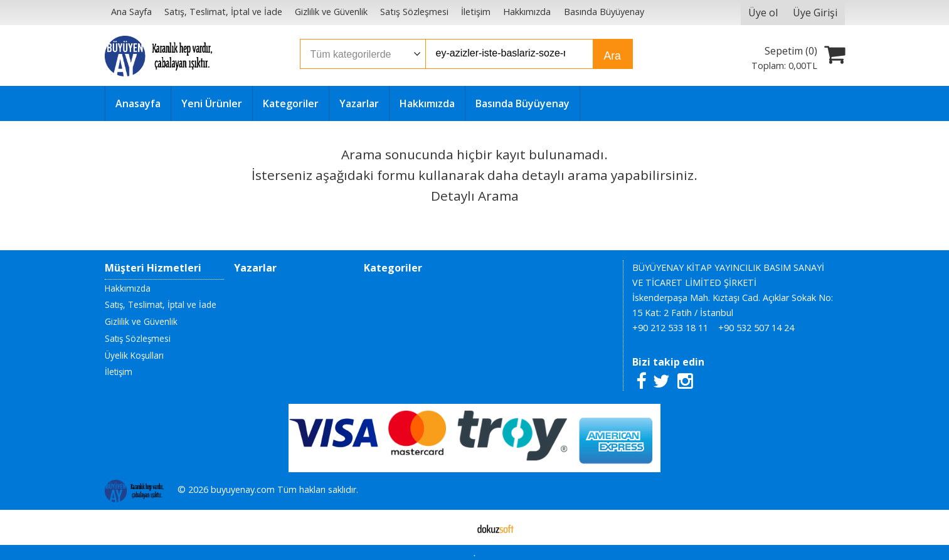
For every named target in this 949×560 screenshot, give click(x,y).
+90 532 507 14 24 (756, 328)
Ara (612, 56)
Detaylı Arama (475, 196)
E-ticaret (454, 527)
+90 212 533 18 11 (670, 328)
